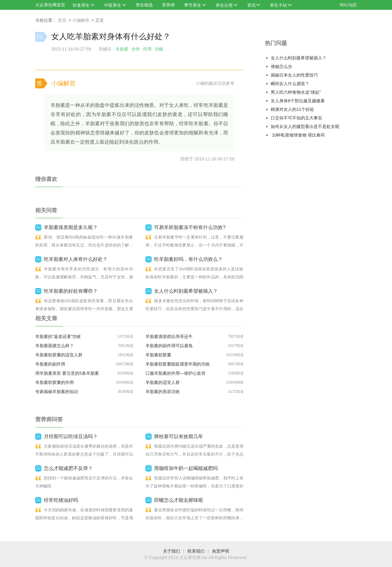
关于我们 (171, 551)
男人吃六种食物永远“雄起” (296, 92)
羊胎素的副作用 (50, 364)
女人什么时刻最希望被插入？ (299, 58)
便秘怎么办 (281, 66)
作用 (147, 49)
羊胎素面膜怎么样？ (55, 346)
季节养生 (193, 5)
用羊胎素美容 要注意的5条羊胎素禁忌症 (67, 374)
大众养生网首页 (50, 5)
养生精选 (144, 5)
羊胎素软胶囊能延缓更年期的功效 (178, 364)
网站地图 (348, 5)
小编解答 (81, 20)
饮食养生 (81, 5)
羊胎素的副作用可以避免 (169, 346)
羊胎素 (122, 49)
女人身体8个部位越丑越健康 (298, 101)
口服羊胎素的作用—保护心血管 (175, 373)
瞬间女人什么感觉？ (290, 84)
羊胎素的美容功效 (163, 392)
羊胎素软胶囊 (158, 355)
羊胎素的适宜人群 (163, 382)
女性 (136, 49)
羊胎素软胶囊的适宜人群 (59, 355)
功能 (159, 49)
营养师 (168, 5)
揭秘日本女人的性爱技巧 (294, 75)
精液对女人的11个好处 (292, 109)
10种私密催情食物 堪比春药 (298, 135)
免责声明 (221, 551)
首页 (62, 20)
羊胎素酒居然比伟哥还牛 (169, 336)
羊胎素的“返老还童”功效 (58, 336)
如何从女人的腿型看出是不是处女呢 (305, 126)
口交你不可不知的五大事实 (296, 118)
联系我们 (196, 551)
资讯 (251, 5)
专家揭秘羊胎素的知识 (57, 392)
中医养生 (113, 5)
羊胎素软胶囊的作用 (55, 382)
